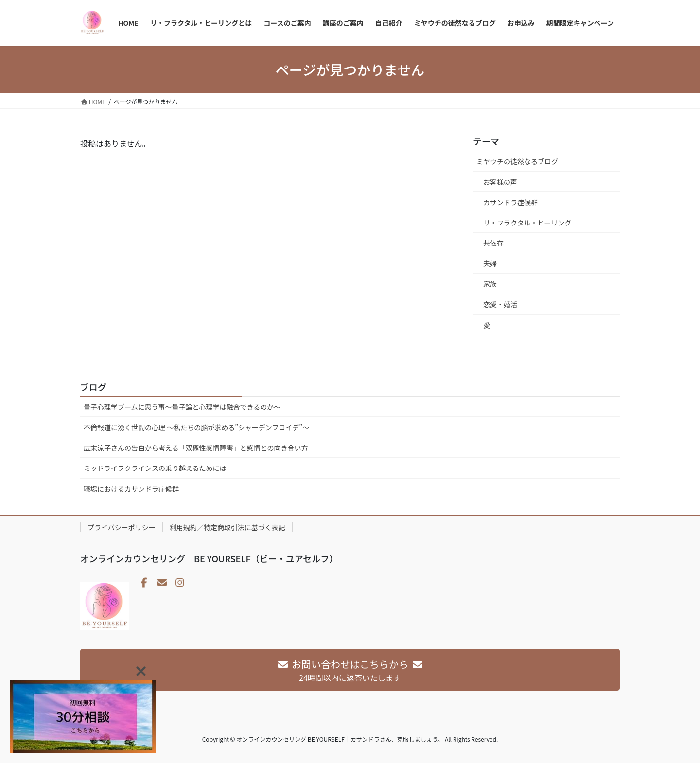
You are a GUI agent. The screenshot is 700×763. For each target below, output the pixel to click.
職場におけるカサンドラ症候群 (131, 489)
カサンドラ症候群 (510, 202)
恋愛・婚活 (500, 304)
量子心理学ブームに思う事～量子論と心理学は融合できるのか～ (182, 407)
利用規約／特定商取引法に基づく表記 (227, 527)
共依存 (493, 243)
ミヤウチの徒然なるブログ (517, 161)
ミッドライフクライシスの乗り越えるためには (155, 468)
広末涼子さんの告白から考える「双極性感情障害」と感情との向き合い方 (196, 448)
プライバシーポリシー (122, 527)
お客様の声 (500, 182)
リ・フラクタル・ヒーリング (527, 223)
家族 (490, 284)
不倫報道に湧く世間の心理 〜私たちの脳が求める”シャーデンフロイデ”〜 (196, 427)
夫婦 (490, 263)
